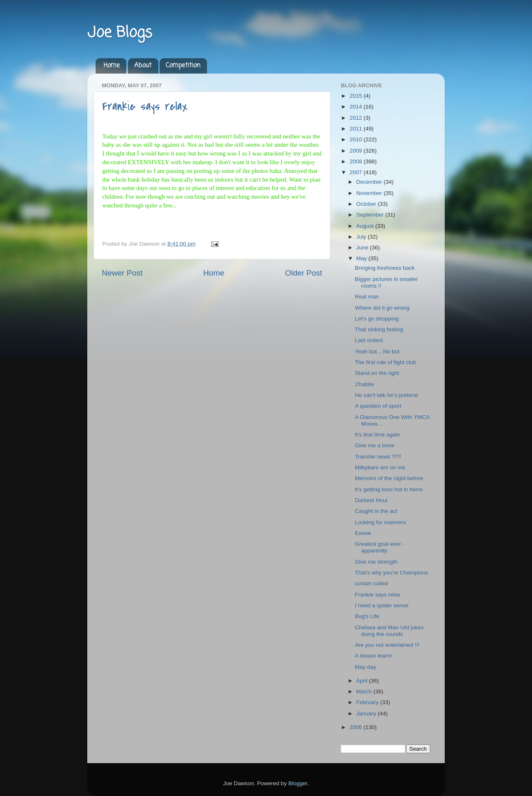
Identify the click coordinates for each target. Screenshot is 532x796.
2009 (357, 151)
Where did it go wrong (382, 308)
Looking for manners (381, 522)
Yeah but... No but (377, 351)
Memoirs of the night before (389, 478)
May (362, 258)
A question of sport (378, 406)
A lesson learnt (373, 656)
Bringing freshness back (385, 268)
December (370, 182)
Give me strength (376, 562)
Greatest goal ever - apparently (380, 547)
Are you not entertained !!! (387, 645)
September (371, 215)
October (367, 204)
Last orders (369, 340)
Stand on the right (377, 373)
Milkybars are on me (380, 467)
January (367, 713)
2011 (357, 129)
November (370, 193)
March (365, 691)
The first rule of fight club (386, 362)
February (368, 702)
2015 (357, 96)
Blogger (298, 783)
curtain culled (372, 583)
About (143, 66)
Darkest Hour (372, 500)
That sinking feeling (379, 329)
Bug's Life (367, 616)
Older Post (304, 273)
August (366, 226)
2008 (357, 161)
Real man (367, 297)
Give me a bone (375, 445)
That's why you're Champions (392, 573)
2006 (357, 727)
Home (112, 66)
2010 (357, 139)
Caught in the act (376, 511)
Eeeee (363, 533)
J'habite (365, 384)
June (363, 248)
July (362, 237)
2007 (357, 172)
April (363, 681)
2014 (357, 107)
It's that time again (378, 435)
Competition (183, 66)
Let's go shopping (377, 319)
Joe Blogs (120, 33)
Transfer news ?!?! (378, 457)
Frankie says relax (145, 106)
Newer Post (122, 273)
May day (366, 667)
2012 (357, 118)
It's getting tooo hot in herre (389, 489)
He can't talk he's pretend (387, 395)
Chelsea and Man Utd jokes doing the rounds (389, 631)
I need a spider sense (382, 605)
